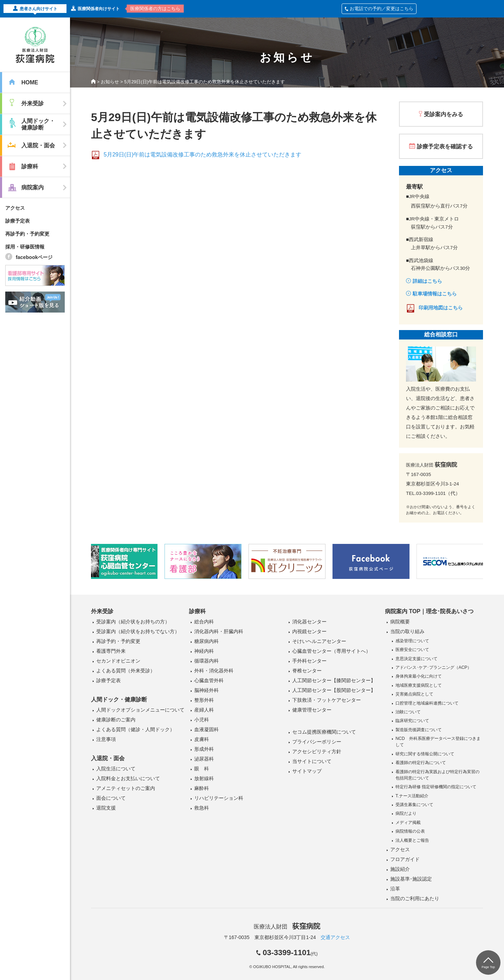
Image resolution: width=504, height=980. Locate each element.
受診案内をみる (443, 114)
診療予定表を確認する (445, 146)
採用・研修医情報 (25, 247)
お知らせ (110, 82)
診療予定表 (17, 221)
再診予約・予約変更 (27, 234)
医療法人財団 (287, 927)
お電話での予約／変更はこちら (379, 9)
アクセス (15, 208)
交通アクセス (335, 937)
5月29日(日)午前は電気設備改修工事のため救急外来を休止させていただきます (202, 155)
